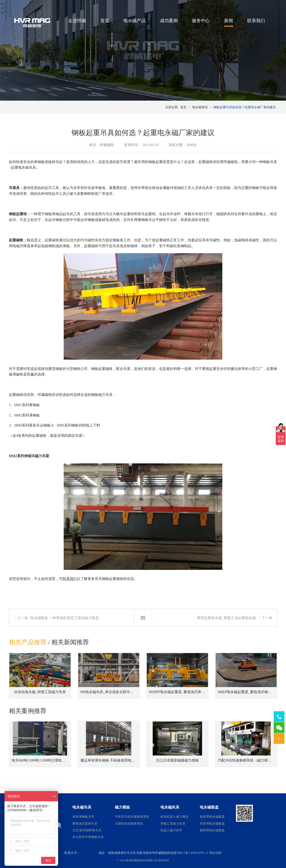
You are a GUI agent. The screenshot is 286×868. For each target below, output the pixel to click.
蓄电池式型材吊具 (85, 824)
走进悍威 (77, 21)
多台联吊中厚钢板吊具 (88, 837)
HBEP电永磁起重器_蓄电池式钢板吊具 (248, 692)
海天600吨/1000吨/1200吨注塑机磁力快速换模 (47, 760)
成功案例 (169, 21)
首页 (105, 21)
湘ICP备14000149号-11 (193, 853)
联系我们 (256, 21)
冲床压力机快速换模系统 (132, 817)
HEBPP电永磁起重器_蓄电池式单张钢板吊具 (184, 692)
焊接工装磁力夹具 (173, 824)
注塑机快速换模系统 (129, 824)
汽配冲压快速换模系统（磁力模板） (246, 760)
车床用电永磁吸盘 (212, 824)
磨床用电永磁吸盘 (212, 830)
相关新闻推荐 (70, 642)
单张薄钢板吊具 (83, 817)
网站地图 (215, 853)
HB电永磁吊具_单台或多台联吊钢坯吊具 (112, 692)
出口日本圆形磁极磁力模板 (177, 760)
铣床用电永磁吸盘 (212, 817)
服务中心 (201, 21)
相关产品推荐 (28, 642)
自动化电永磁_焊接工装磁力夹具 (40, 692)
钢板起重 (156, 162)
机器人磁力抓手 (171, 830)
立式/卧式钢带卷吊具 (87, 830)
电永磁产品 (135, 21)
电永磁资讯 (200, 107)
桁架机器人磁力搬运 (175, 817)
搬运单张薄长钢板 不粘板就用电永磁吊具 (113, 760)
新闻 (229, 21)
